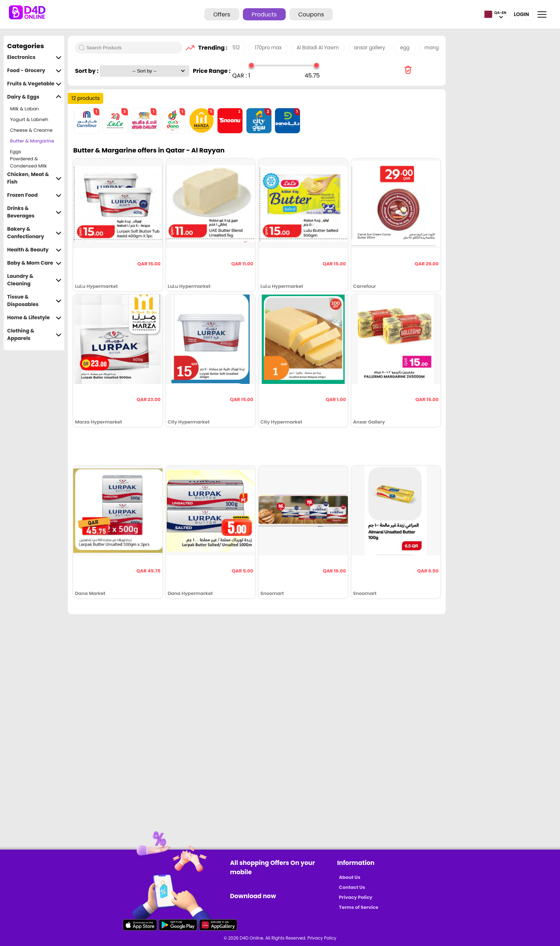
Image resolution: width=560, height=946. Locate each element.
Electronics (34, 57)
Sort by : (87, 71)
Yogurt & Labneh (29, 119)
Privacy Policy (356, 897)
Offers (222, 14)
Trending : (211, 48)
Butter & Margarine (32, 141)
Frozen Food (34, 195)
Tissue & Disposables (34, 301)
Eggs (16, 152)
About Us (350, 877)
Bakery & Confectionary (34, 233)
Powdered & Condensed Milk (28, 162)
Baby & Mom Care (34, 263)
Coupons (311, 14)
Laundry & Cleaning (34, 280)
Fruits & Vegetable (34, 84)
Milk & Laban (24, 109)
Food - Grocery (34, 71)
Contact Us (352, 887)
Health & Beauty (34, 250)
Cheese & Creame (31, 130)
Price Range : (212, 71)
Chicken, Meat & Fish (34, 178)
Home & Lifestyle (34, 318)
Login (521, 14)
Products (264, 14)
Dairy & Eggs (34, 97)
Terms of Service (359, 907)
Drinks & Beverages (34, 212)
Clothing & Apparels (34, 335)
